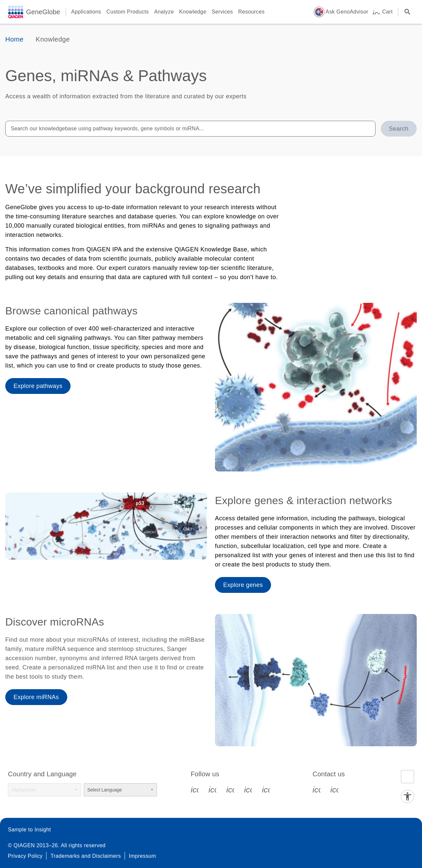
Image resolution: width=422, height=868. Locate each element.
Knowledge (193, 12)
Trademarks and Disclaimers (86, 856)
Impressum (143, 856)
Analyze (164, 12)
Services (222, 12)
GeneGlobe (43, 12)
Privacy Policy (25, 856)
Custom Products (128, 12)
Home (14, 39)
